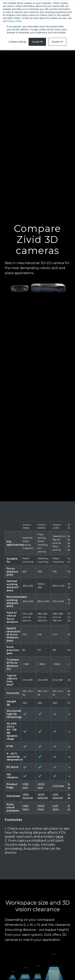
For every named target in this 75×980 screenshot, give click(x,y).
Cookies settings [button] (17, 42)
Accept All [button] (37, 42)
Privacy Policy (14, 21)
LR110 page (58, 786)
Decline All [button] (57, 42)
